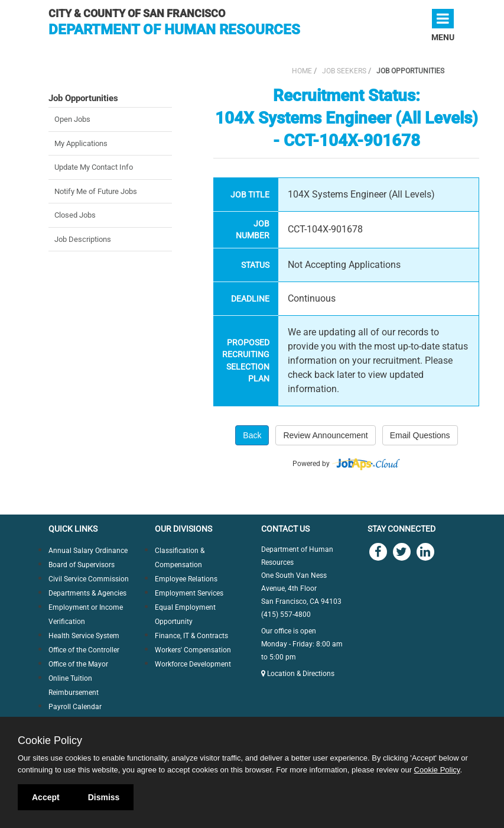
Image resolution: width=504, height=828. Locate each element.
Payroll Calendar (75, 707)
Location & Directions (298, 674)
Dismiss (104, 797)
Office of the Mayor (78, 664)
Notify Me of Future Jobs (96, 191)
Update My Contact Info (94, 167)
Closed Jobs (75, 215)
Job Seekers (344, 71)
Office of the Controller (84, 650)
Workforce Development (193, 664)
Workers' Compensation (193, 650)
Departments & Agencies (87, 593)
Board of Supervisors (82, 565)
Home (302, 71)
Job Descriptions (83, 239)
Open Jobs (72, 119)
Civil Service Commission (89, 579)
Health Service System (84, 636)
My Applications (81, 143)
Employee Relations (186, 579)
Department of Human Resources (174, 30)
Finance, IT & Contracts (191, 636)
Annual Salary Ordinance (88, 551)
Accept (46, 797)
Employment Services (189, 593)
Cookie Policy (50, 740)
